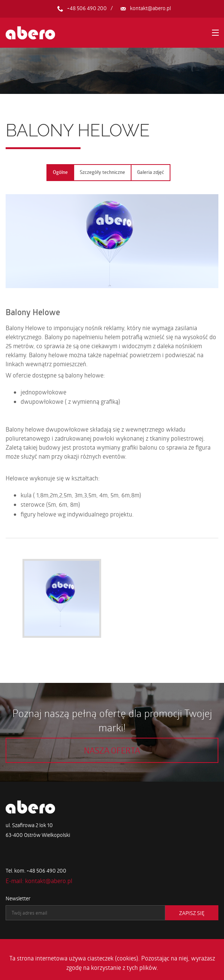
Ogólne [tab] (60, 172)
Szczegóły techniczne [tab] (102, 172)
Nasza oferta (112, 750)
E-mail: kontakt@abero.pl (39, 881)
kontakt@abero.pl (150, 8)
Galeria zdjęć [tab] (151, 172)
